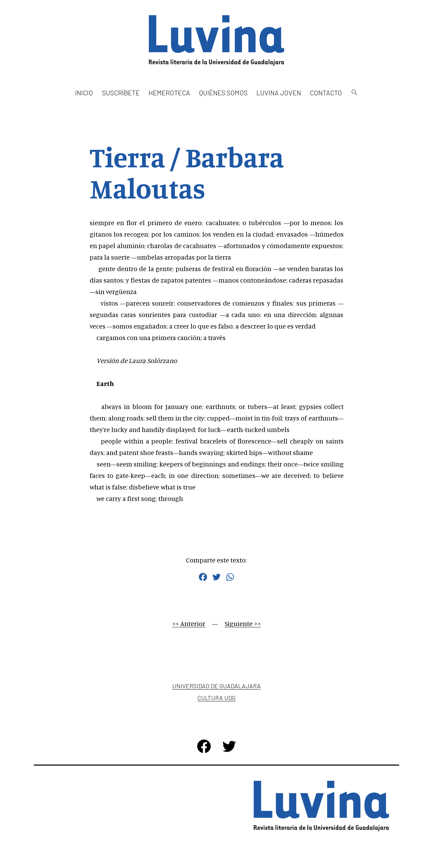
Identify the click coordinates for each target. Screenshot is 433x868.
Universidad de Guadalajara (216, 686)
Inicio (84, 93)
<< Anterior (189, 623)
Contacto (326, 93)
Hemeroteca (169, 93)
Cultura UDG (216, 698)
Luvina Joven (279, 93)
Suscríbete (121, 93)
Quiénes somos (223, 93)
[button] (354, 93)
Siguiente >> (243, 623)
